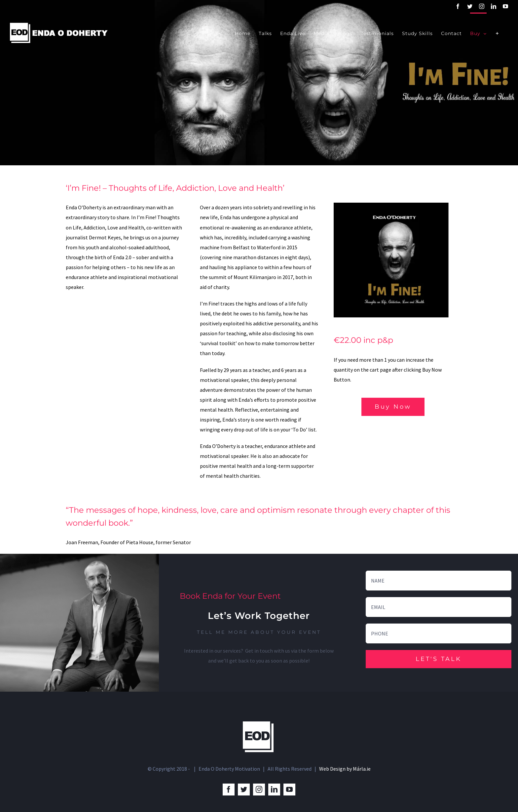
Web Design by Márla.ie (345, 769)
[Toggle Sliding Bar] (497, 33)
